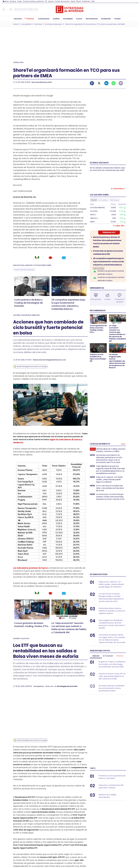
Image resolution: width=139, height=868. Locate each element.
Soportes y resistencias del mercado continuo (111, 786)
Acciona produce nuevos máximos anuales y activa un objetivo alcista (112, 611)
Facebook (92, 83)
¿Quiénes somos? (104, 848)
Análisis (96, 656)
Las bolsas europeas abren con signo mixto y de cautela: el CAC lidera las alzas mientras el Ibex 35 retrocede (112, 639)
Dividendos (86, 1)
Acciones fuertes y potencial (33, 1)
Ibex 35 (94, 200)
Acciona (94, 211)
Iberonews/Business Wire (42, 82)
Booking (13, 1)
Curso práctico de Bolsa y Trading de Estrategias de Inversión (28, 303)
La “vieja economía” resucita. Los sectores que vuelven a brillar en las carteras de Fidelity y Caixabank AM (69, 628)
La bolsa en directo (100, 444)
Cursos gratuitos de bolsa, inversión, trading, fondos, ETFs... (32, 625)
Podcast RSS (71, 864)
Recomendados (98, 311)
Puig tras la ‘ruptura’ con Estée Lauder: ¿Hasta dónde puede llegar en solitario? (109, 480)
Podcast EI (71, 861)
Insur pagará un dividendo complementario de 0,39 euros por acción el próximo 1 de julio (112, 624)
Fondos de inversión (62, 1)
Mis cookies (102, 861)
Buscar (11, 9)
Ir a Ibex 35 (118, 226)
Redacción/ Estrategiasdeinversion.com (49, 360)
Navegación (4, 9)
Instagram (31, 857)
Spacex (51, 1)
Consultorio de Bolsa (120, 301)
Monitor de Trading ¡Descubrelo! (107, 796)
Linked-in (106, 83)
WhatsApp (36, 857)
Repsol (93, 215)
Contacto (70, 848)
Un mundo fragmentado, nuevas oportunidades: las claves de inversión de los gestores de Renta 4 (117, 361)
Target (19, 1)
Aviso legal (71, 851)
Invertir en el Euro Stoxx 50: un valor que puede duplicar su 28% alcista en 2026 (112, 676)
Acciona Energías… (98, 208)
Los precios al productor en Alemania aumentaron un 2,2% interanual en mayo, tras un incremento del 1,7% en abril (109, 459)
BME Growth (115, 200)
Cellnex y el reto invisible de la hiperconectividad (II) (98, 358)
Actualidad (108, 656)
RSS (68, 857)
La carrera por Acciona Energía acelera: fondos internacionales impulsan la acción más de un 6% (110, 497)
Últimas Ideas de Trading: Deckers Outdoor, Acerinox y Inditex (111, 450)
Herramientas (97, 288)
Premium (120, 656)
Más (93, 1)
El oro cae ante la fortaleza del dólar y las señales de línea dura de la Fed (110, 488)
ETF (46, 1)
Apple (73, 1)
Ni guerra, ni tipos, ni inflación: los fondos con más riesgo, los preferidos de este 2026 (112, 664)
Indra (92, 222)
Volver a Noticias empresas (24, 270)
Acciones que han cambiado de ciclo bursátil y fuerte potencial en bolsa (112, 688)
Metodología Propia (105, 851)
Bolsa (7, 1)
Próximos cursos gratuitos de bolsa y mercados (112, 777)
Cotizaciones (96, 299)
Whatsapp (114, 83)
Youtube (23, 857)
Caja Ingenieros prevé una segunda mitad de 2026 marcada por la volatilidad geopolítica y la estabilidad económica (110, 470)
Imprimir (121, 83)
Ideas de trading (99, 268)
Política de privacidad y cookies (80, 854)
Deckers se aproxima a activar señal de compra (111, 273)
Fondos (108, 299)
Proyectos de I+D (104, 857)
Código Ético (102, 854)
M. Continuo (103, 200)
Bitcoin (79, 1)
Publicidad (70, 845)
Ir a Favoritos (117, 189)
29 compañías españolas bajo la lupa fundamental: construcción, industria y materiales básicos (68, 304)
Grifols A (94, 218)
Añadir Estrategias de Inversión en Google (32, 366)
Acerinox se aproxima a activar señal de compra (111, 279)
